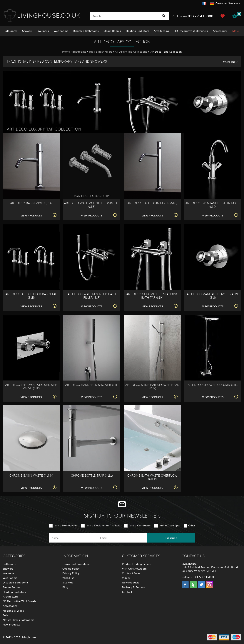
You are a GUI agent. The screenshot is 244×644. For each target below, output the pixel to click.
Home (66, 51)
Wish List (68, 578)
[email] (122, 538)
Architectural (162, 31)
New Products (11, 624)
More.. (236, 31)
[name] (73, 538)
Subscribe (171, 538)
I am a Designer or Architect (103, 525)
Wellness (43, 31)
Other (192, 525)
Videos (126, 578)
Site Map (68, 582)
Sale (5, 615)
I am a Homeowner (66, 525)
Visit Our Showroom (134, 568)
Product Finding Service (137, 564)
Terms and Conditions (76, 564)
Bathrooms (11, 31)
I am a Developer (170, 525)
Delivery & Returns (133, 587)
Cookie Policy (71, 568)
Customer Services (227, 3)
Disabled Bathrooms (86, 31)
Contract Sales (131, 573)
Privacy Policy (71, 573)
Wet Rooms (61, 31)
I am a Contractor (140, 525)
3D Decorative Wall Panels (191, 31)
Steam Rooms (112, 31)
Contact (127, 592)
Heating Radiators (137, 31)
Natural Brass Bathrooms (19, 620)
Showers (27, 31)
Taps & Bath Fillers (100, 51)
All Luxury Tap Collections (131, 51)
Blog (65, 587)
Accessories (220, 31)
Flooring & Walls (13, 610)
